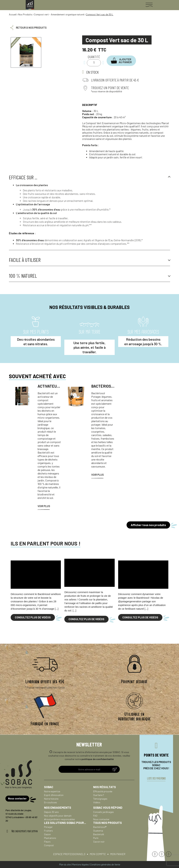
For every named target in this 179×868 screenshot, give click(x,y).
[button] (122, 61)
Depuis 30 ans (51, 812)
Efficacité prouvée (103, 791)
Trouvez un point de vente (110, 88)
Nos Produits (25, 14)
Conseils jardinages (103, 812)
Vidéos (97, 802)
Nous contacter (101, 819)
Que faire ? (99, 795)
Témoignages (100, 799)
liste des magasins (156, 779)
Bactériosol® (100, 827)
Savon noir (99, 842)
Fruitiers (48, 831)
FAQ (95, 816)
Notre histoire (51, 799)
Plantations (50, 838)
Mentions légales (80, 864)
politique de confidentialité (98, 759)
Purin (96, 838)
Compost (49, 845)
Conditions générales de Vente (105, 864)
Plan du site (65, 864)
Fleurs (47, 842)
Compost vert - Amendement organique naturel (59, 14)
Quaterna (98, 831)
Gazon (47, 834)
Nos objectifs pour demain (58, 816)
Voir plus (44, 506)
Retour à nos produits (31, 28)
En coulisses (51, 802)
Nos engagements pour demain (25, 831)
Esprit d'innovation (54, 795)
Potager (48, 827)
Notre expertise (52, 791)
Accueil (13, 14)
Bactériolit (99, 834)
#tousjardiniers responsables (60, 819)
